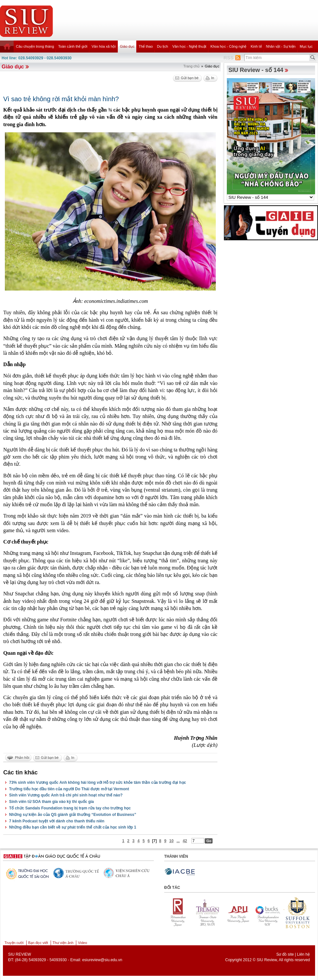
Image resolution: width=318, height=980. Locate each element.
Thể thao (146, 46)
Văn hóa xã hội (104, 46)
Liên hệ (303, 954)
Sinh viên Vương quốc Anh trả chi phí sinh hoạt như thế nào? (66, 795)
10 (171, 841)
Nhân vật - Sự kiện (281, 46)
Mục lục (306, 46)
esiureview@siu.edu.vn (102, 960)
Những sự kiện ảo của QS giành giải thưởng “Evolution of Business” (73, 815)
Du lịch (163, 46)
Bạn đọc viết (38, 943)
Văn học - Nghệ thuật (189, 46)
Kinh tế (256, 46)
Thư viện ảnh (63, 943)
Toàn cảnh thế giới (73, 46)
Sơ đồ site (285, 954)
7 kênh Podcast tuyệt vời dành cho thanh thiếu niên (57, 821)
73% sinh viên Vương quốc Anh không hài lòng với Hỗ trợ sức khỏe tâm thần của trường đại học (98, 783)
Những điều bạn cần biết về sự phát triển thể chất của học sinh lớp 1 (73, 827)
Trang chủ (191, 66)
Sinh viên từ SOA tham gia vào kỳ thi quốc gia (51, 802)
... (178, 841)
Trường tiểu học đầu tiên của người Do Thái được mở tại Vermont (69, 789)
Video (82, 943)
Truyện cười (14, 943)
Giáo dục (127, 46)
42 (185, 841)
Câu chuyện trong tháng (35, 46)
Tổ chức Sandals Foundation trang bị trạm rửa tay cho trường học (70, 808)
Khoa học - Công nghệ (229, 46)
